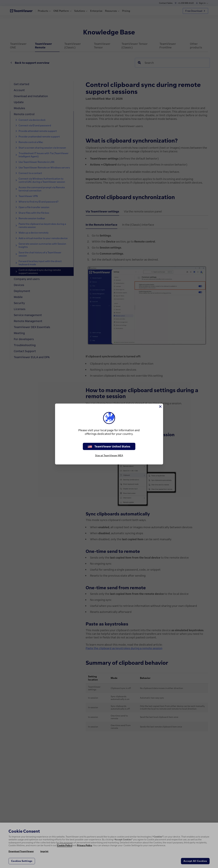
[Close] (160, 407)
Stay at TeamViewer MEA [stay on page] (109, 455)
